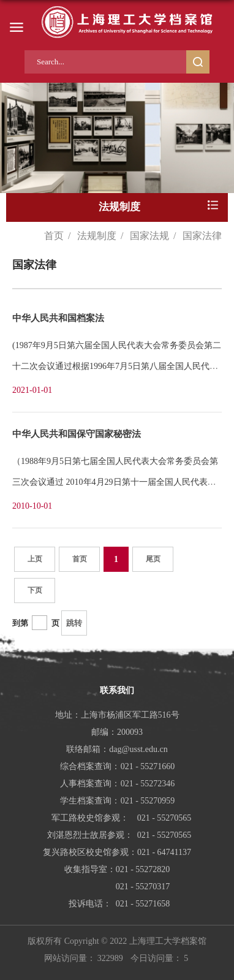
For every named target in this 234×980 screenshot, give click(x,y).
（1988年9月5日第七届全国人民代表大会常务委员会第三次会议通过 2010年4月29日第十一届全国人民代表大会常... (115, 482)
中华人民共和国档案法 (58, 318)
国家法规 (149, 236)
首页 (54, 236)
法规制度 (97, 236)
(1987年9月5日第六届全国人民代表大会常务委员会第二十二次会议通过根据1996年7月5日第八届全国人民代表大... (117, 366)
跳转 (74, 623)
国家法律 (202, 236)
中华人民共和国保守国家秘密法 (77, 434)
